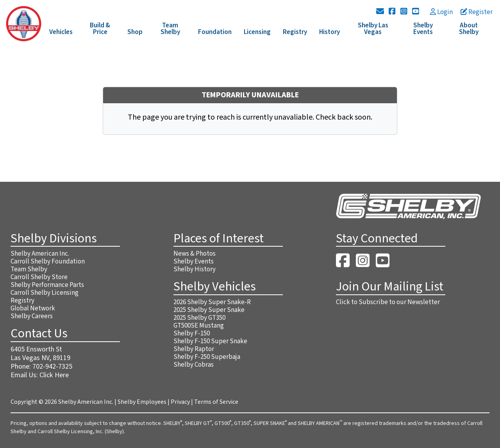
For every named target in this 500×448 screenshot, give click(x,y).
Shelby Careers (32, 316)
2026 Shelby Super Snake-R (212, 302)
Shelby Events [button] (423, 29)
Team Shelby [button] (170, 29)
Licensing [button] (257, 32)
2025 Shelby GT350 (199, 318)
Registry (22, 301)
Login (441, 12)
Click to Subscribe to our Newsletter (388, 302)
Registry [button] (295, 32)
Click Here (54, 375)
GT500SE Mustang (199, 326)
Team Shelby (29, 269)
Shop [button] (135, 32)
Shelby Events (194, 262)
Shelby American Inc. (40, 254)
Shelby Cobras (194, 365)
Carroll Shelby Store (39, 277)
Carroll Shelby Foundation (48, 262)
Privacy (180, 402)
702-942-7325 (52, 366)
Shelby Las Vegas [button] (373, 29)
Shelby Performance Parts (47, 285)
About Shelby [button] (469, 29)
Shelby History (195, 269)
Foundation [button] (215, 32)
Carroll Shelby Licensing (45, 293)
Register (477, 12)
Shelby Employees (142, 402)
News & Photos (195, 254)
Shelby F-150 (192, 333)
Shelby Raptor (194, 349)
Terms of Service (216, 402)
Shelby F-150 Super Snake (210, 341)
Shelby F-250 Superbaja (207, 357)
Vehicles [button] (61, 32)
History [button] (329, 32)
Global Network (33, 308)
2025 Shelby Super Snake (209, 310)
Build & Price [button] (100, 29)
